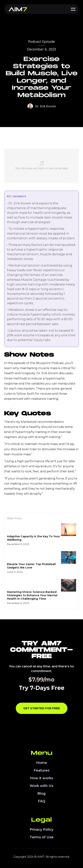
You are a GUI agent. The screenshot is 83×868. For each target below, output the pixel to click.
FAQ (42, 801)
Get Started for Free (42, 708)
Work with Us (41, 786)
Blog (41, 793)
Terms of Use (42, 837)
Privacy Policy (41, 830)
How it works (42, 778)
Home (41, 763)
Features (41, 770)
